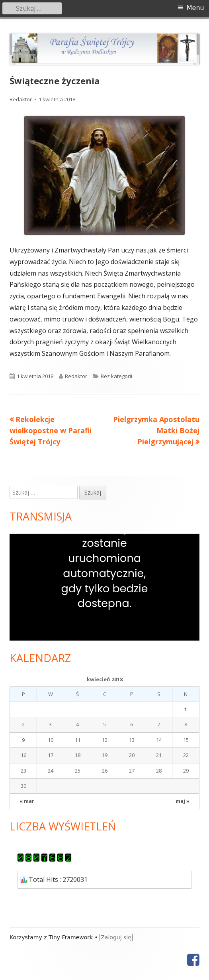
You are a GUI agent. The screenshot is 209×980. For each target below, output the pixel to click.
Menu (195, 8)
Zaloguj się (116, 937)
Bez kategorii (116, 376)
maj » (183, 801)
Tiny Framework (71, 937)
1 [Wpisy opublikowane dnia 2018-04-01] (186, 709)
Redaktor (21, 99)
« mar (27, 801)
